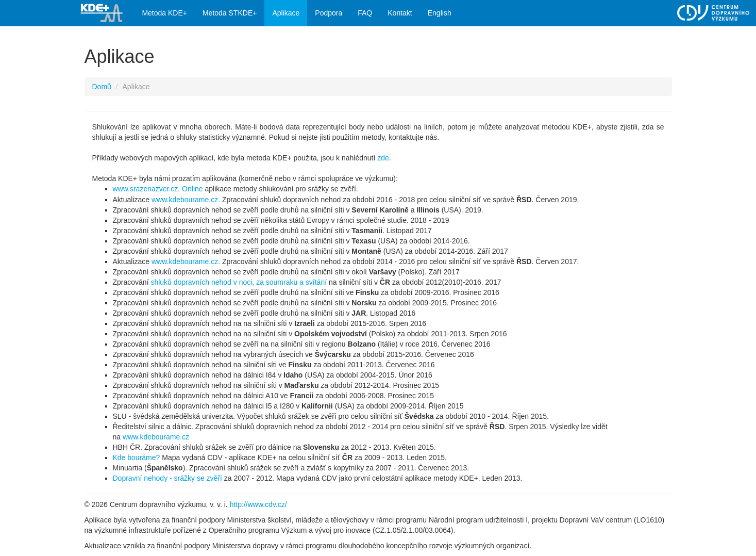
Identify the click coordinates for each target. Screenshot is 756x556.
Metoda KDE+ (164, 13)
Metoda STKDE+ (230, 13)
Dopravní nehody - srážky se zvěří (167, 478)
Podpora (329, 13)
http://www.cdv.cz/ (258, 504)
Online (192, 189)
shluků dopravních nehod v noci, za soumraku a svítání (239, 282)
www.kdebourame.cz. (186, 200)
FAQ (365, 13)
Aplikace (286, 13)
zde (383, 158)
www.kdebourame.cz (156, 437)
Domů (102, 87)
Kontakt (400, 13)
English (440, 13)
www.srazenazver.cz (146, 189)
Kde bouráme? (137, 457)
